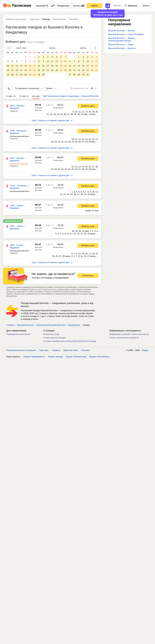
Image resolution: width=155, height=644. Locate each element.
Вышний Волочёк (25, 325)
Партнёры (44, 350)
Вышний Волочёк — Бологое (122, 48)
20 (17, 70)
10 (34, 61)
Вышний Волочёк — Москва (121, 31)
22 (26, 70)
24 (34, 70)
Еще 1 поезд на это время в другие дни (52, 120)
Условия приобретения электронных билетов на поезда (70, 341)
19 (12, 70)
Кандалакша (58, 108)
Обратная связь (71, 350)
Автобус (74, 19)
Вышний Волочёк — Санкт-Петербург (126, 34)
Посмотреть (88, 276)
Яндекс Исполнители (99, 357)
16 (30, 66)
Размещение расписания (18, 334)
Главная (10, 325)
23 (30, 70)
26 (12, 75)
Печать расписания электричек (124, 338)
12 (12, 66)
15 (26, 66)
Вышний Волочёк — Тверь (121, 44)
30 (30, 75)
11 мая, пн (11, 96)
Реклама (86, 350)
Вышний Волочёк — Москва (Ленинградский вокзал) (121, 39)
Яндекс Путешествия (76, 357)
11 (8, 66)
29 (26, 75)
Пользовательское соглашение (21, 350)
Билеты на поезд (51, 334)
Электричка (59, 19)
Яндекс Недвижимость (34, 357)
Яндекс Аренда (56, 357)
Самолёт (34, 19)
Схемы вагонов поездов (55, 338)
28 (21, 75)
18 (8, 70)
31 (34, 75)
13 (17, 66)
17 (34, 66)
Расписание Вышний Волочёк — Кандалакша (58, 325)
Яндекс (145, 350)
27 (17, 75)
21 (21, 70)
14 (21, 66)
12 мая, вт (24, 96)
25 (8, 75)
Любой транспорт (16, 19)
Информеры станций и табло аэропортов (129, 334)
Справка (56, 350)
